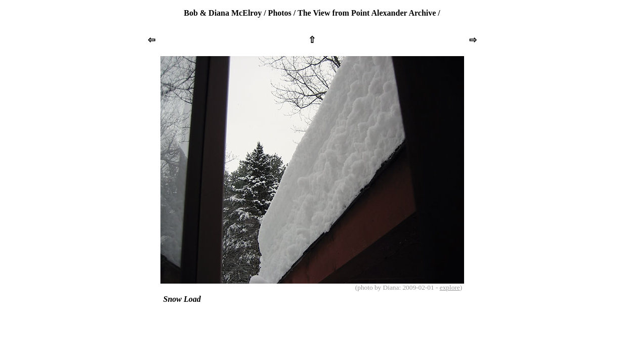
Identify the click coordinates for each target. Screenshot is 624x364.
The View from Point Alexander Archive (367, 13)
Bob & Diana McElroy (223, 13)
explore (450, 287)
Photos (280, 13)
